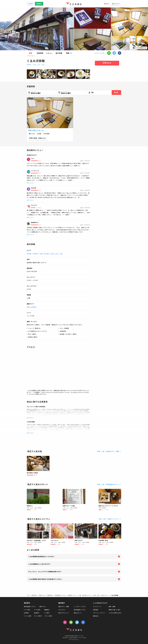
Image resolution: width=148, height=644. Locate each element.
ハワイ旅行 (27, 610)
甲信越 (29, 254)
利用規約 (96, 610)
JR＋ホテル (62, 610)
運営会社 (96, 616)
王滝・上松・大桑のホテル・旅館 (109, 451)
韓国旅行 (47, 610)
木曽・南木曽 (44, 254)
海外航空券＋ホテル (30, 607)
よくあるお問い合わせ (115, 613)
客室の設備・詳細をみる (38, 138)
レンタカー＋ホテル (80, 607)
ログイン (107, 4)
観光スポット (78, 613)
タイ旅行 (47, 613)
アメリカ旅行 (38, 616)
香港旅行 (37, 613)
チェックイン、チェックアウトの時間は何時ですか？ (45, 572)
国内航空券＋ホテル (80, 610)
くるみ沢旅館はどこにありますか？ (39, 564)
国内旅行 (39, 4)
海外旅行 (31, 4)
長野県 (29, 65)
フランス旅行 (48, 616)
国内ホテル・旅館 (64, 607)
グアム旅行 (37, 610)
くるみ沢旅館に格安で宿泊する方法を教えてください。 (46, 579)
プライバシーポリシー (100, 613)
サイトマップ (97, 607)
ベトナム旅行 (28, 616)
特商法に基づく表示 (114, 610)
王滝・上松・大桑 (39, 65)
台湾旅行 (26, 613)
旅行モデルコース (64, 613)
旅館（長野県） (32, 307)
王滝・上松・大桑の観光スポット (109, 484)
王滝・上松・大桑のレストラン (110, 519)
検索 (116, 92)
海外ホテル (43, 607)
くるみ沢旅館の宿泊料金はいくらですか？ (42, 556)
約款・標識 (112, 607)
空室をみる (107, 63)
